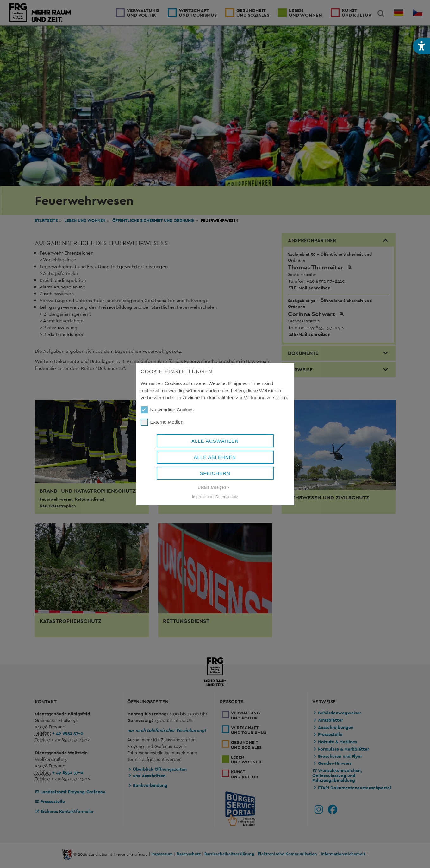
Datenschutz (227, 497)
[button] (421, 46)
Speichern (215, 473)
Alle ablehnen (215, 457)
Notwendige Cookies (167, 410)
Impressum (202, 497)
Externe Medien (162, 422)
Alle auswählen (215, 441)
